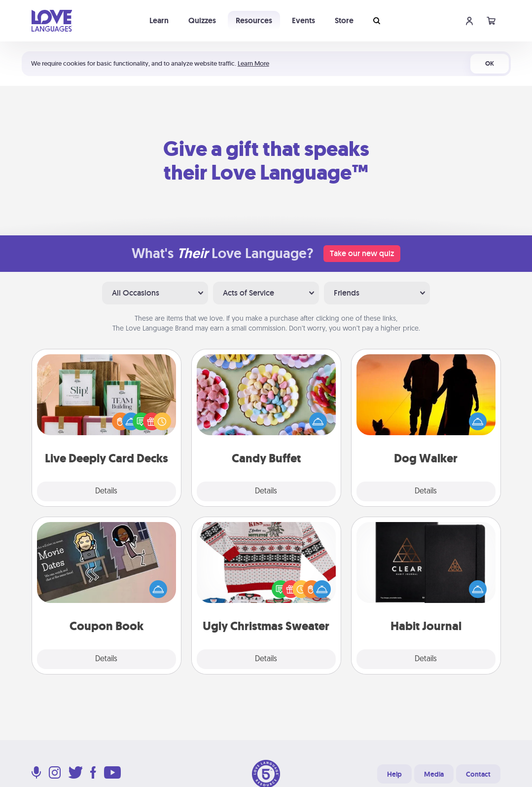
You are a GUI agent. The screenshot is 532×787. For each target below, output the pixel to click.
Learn (159, 20)
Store (344, 20)
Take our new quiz (362, 253)
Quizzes (202, 20)
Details (106, 491)
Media (434, 774)
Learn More (253, 63)
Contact (478, 774)
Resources (254, 20)
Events (303, 20)
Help (394, 774)
